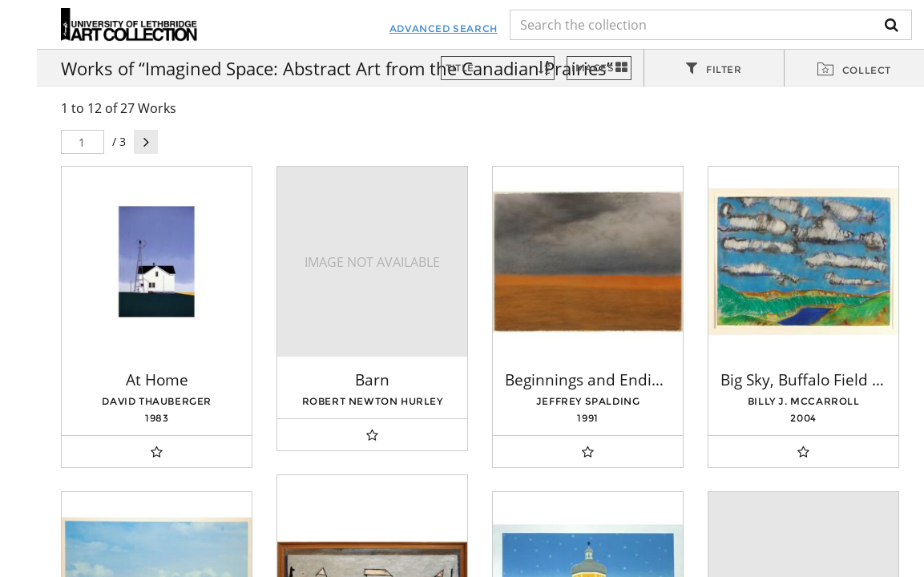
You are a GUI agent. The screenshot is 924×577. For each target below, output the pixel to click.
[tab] (714, 69)
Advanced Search (427, 28)
